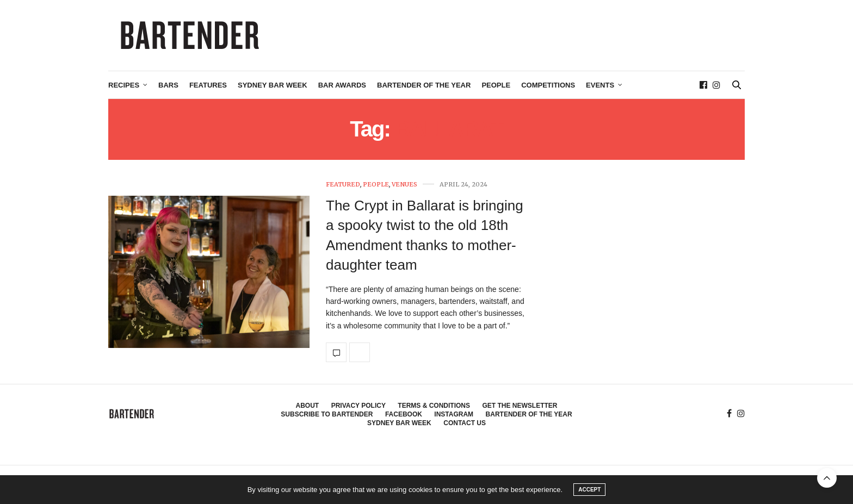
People (496, 85)
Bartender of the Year (424, 85)
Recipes (124, 85)
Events (600, 85)
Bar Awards (342, 85)
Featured (343, 185)
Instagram (454, 414)
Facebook (404, 414)
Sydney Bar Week (273, 85)
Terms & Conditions (434, 406)
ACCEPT (589, 490)
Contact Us (465, 423)
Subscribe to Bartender (327, 414)
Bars (168, 85)
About (308, 406)
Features (208, 85)
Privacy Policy (358, 406)
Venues (404, 185)
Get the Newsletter (520, 406)
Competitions (548, 85)
